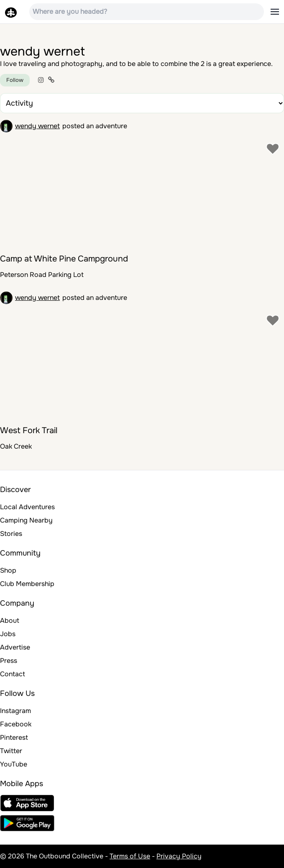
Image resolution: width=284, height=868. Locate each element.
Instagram (15, 711)
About (10, 621)
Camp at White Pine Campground (64, 259)
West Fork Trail (29, 430)
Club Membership (27, 584)
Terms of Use (130, 856)
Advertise (15, 647)
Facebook (16, 724)
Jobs (8, 634)
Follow (15, 80)
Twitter (11, 751)
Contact (13, 674)
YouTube (14, 764)
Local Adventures (27, 507)
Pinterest (14, 737)
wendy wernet (37, 126)
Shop (8, 570)
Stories (11, 534)
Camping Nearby (26, 520)
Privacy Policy (179, 856)
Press (9, 661)
